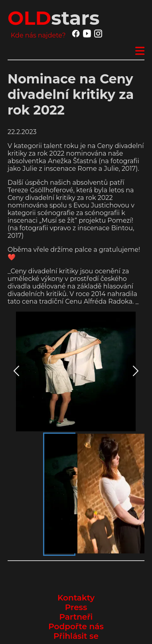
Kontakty (76, 598)
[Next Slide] (136, 372)
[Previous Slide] (16, 372)
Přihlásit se (76, 636)
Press (76, 607)
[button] (76, 371)
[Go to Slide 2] (92, 494)
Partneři (76, 617)
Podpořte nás (76, 626)
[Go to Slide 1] (59, 494)
